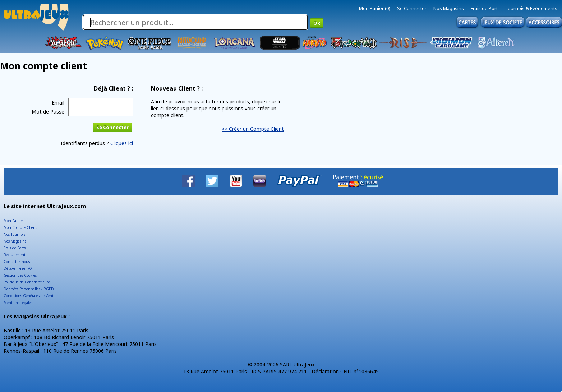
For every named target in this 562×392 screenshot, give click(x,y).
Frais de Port (484, 8)
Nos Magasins (449, 8)
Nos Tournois (14, 234)
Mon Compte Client (20, 227)
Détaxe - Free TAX (18, 268)
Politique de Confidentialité (27, 282)
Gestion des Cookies (20, 275)
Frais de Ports (15, 248)
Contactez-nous (17, 262)
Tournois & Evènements (531, 8)
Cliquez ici (122, 143)
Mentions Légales (18, 303)
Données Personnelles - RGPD (29, 289)
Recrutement (15, 255)
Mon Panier (13, 221)
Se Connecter (412, 8)
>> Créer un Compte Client (253, 129)
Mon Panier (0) (375, 8)
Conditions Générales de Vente (29, 296)
